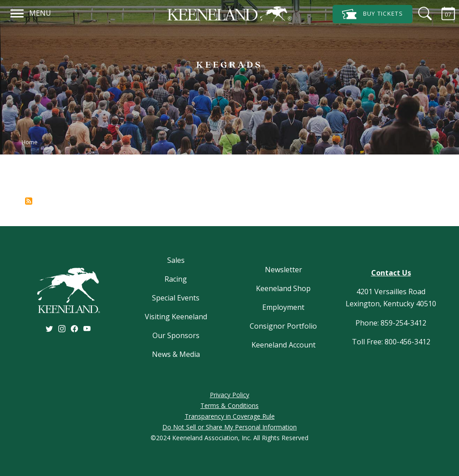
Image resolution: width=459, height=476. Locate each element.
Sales (176, 260)
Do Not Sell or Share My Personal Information (229, 427)
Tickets (372, 14)
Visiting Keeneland (176, 317)
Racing (176, 279)
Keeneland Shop (283, 288)
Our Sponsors (176, 335)
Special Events (176, 298)
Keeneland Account (284, 345)
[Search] (420, 13)
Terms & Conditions (229, 405)
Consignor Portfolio (283, 326)
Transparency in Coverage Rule (230, 416)
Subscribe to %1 (29, 201)
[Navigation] (17, 12)
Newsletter (284, 270)
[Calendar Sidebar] (443, 13)
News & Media (176, 354)
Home (30, 142)
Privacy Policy (229, 395)
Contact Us (391, 273)
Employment (283, 307)
